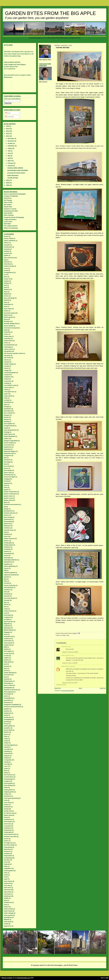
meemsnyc (65, 647)
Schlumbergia (8, 779)
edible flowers (8, 434)
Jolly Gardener (9, 588)
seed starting (8, 785)
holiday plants (9, 545)
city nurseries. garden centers (14, 353)
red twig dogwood (10, 745)
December (11, 139)
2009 (8, 183)
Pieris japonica (9, 692)
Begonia (7, 294)
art (61, 635)
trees (6, 862)
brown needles (9, 326)
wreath (6, 924)
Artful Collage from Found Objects (15, 65)
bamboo (7, 283)
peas (6, 668)
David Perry (8, 198)
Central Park (8, 341)
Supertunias (8, 830)
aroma (6, 268)
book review (8, 309)
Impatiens (7, 564)
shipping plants (9, 792)
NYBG (6, 649)
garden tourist (9, 500)
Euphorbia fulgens (10, 451)
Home (80, 688)
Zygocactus (8, 926)
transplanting (8, 858)
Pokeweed (7, 702)
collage (64, 635)
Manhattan (7, 628)
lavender (7, 600)
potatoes (7, 711)
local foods (8, 615)
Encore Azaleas (9, 443)
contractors (8, 381)
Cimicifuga (7, 347)
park (5, 664)
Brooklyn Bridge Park (11, 324)
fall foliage (7, 462)
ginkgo (6, 509)
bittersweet (8, 304)
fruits (6, 488)
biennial (7, 300)
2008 (8, 185)
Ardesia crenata (9, 266)
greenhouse (8, 519)
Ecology (7, 432)
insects (6, 568)
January (10, 166)
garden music (8, 496)
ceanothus (7, 339)
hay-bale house (9, 530)
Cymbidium (8, 402)
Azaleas (7, 281)
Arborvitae (7, 264)
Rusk (6, 771)
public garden (8, 726)
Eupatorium (8, 447)
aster (6, 277)
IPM (5, 570)
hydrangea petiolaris (11, 560)
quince (6, 734)
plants (6, 696)
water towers (8, 881)
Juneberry (7, 590)
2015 (8, 126)
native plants (8, 643)
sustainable (8, 832)
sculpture (7, 781)
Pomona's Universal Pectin (13, 707)
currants (7, 400)
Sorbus (6, 805)
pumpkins (7, 728)
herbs (6, 536)
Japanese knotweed (10, 575)
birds (6, 302)
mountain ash (8, 636)
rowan (6, 768)
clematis (7, 362)
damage (7, 407)
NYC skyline (8, 651)
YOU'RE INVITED (13, 178)
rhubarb (7, 758)
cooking (7, 383)
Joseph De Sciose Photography (14, 217)
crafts (68, 635)
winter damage (9, 913)
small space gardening (11, 798)
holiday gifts (8, 543)
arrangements (8, 273)
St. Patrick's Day (9, 813)
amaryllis (7, 245)
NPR (5, 647)
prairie (6, 715)
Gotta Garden (8, 213)
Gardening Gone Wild (11, 211)
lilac (5, 607)
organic (6, 658)
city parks (7, 356)
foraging (7, 479)
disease (6, 419)
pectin (6, 671)
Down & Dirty (8, 202)
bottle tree (7, 315)
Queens (6, 732)
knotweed (7, 594)
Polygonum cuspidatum (12, 705)
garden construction (10, 492)
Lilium (6, 609)
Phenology (7, 683)
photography (8, 688)
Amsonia (7, 249)
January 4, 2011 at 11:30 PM (70, 652)
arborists (7, 262)
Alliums (6, 243)
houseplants (8, 554)
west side (7, 885)
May (9, 156)
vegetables (7, 868)
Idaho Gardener (9, 215)
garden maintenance (11, 494)
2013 (8, 131)
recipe (6, 741)
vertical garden (9, 871)
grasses (7, 515)
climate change (9, 364)
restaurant (7, 753)
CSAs (6, 398)
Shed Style (7, 224)
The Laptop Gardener (11, 226)
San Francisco (9, 775)
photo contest (8, 685)
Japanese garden (9, 573)
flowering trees (9, 475)
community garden (10, 373)
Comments (10, 117)
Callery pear (8, 336)
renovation (7, 749)
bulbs (6, 330)
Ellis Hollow (8, 205)
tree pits (7, 860)
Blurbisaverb (8, 77)
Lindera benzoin (9, 611)
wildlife (6, 898)
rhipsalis (7, 756)
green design (8, 517)
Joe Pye (7, 583)
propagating (8, 719)
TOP (107, 978)
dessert (6, 417)
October (10, 143)
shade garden (8, 790)
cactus (6, 334)
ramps (6, 739)
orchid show (8, 654)
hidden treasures (9, 539)
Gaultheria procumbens (12, 504)
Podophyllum (8, 698)
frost (6, 485)
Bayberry (7, 290)
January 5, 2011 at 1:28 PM (70, 663)
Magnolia (7, 624)
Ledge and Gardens (10, 220)
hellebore (7, 534)
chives (6, 343)
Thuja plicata (8, 847)
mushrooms (8, 641)
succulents (8, 826)
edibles (6, 439)
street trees (8, 824)
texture (6, 841)
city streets (8, 358)
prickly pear (8, 717)
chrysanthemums (10, 345)
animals (7, 251)
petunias (7, 679)
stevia (6, 817)
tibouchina (7, 849)
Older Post (103, 688)
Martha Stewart (9, 630)
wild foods (7, 890)
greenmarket (8, 522)
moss (6, 634)
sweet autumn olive (10, 834)
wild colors (8, 888)
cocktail (7, 366)
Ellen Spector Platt (67, 666)
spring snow (8, 811)
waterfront (7, 883)
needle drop (8, 645)
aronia (6, 270)
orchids (6, 656)
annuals (7, 253)
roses (6, 766)
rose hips (7, 764)
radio (6, 737)
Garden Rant (8, 207)
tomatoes (7, 854)
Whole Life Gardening (11, 228)
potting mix (8, 713)
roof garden (8, 760)
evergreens (8, 456)
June (9, 153)
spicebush (7, 807)
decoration (7, 411)
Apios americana (9, 258)
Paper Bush (8, 662)
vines (6, 873)
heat (5, 532)
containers (7, 377)
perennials (7, 675)
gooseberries (8, 511)
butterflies (7, 332)
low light (7, 620)
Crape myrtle (8, 396)
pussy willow (8, 730)
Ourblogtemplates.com (24, 978)
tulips (6, 866)
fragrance (7, 483)
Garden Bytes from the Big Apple (50, 13)
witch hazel (8, 922)
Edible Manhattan (13, 175)
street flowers (8, 822)
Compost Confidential (11, 196)
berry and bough (9, 298)
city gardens (8, 351)
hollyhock (7, 547)
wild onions (8, 892)
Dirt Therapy (8, 200)
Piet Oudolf (8, 694)
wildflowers (8, 896)
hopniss (7, 551)
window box (8, 902)
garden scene (8, 498)
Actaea (6, 236)
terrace (6, 839)
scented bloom (9, 777)
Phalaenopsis (8, 681)
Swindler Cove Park (10, 837)
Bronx (6, 319)
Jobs (6, 581)
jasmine (7, 577)
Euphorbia (7, 449)
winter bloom (8, 911)
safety (6, 773)
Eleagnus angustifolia (11, 441)
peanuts (7, 666)
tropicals (7, 864)
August (10, 148)
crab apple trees (9, 392)
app (5, 260)
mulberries (7, 639)
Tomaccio (7, 851)
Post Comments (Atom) (68, 691)
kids (5, 592)
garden (6, 490)
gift (5, 507)
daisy (6, 405)
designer (7, 415)
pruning (7, 722)
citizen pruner (8, 349)
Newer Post (58, 688)
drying (6, 428)
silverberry (7, 796)
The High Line (8, 843)
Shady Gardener (66, 655)
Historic (7, 541)
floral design (8, 470)
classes (6, 360)
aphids (6, 255)
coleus (6, 368)
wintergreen (8, 917)
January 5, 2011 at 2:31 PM (70, 683)
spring (6, 809)
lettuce (6, 605)
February (11, 163)
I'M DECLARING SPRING (15, 168)
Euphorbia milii (9, 453)
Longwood (7, 617)
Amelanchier (8, 247)
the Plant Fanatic (9, 845)
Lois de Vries (8, 222)
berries (6, 296)
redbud (6, 747)
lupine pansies (9, 622)
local (6, 613)
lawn (6, 602)
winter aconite (9, 909)
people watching (9, 673)
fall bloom (7, 460)
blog (19, 56)
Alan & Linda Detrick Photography (15, 194)
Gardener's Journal (10, 209)
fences (6, 468)
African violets (9, 238)
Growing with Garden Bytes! (16, 173)
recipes (6, 743)
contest (6, 379)
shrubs (6, 794)
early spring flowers (10, 430)
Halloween (7, 526)
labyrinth (7, 596)
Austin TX (7, 279)
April (9, 158)
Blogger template (7, 978)
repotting (7, 751)
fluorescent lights (10, 477)
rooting (6, 762)
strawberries (8, 819)
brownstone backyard (11, 328)
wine (6, 905)
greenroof (7, 524)
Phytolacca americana (11, 690)
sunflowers (8, 828)
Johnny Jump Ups (10, 585)
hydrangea (7, 558)
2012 (8, 134)
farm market (8, 466)
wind (6, 900)
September (11, 146)
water (6, 879)
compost (7, 375)
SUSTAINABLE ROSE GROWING (18, 170)
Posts (8, 113)
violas (6, 875)
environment (8, 445)
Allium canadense (10, 241)
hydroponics (8, 562)
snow (6, 800)
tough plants (8, 856)
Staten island (8, 815)
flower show (8, 473)
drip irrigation (8, 424)
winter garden (8, 915)
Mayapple (7, 632)
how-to (6, 556)
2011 (8, 136)
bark (5, 285)
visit (5, 877)
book (6, 307)
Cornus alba (8, 387)
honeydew (7, 549)
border (6, 311)
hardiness (7, 528)
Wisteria (7, 920)
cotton (6, 390)
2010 (8, 180)
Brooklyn (7, 321)
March (10, 161)
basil (6, 287)
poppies (7, 709)
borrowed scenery (10, 313)
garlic (6, 502)
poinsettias (8, 700)
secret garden (8, 783)
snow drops (8, 803)
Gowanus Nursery (10, 513)
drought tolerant (9, 426)
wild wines (7, 894)
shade (6, 788)
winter (6, 907)
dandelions (8, 409)
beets (6, 292)
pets (5, 677)
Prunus (6, 724)
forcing (6, 481)
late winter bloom (10, 598)
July (9, 151)
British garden (9, 317)
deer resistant (8, 413)
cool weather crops (10, 385)
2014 (8, 129)
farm (5, 464)
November (11, 141)
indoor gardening (10, 566)
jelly (5, 579)
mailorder (7, 626)
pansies (7, 660)
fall (5, 458)
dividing (7, 422)
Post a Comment (61, 685)
